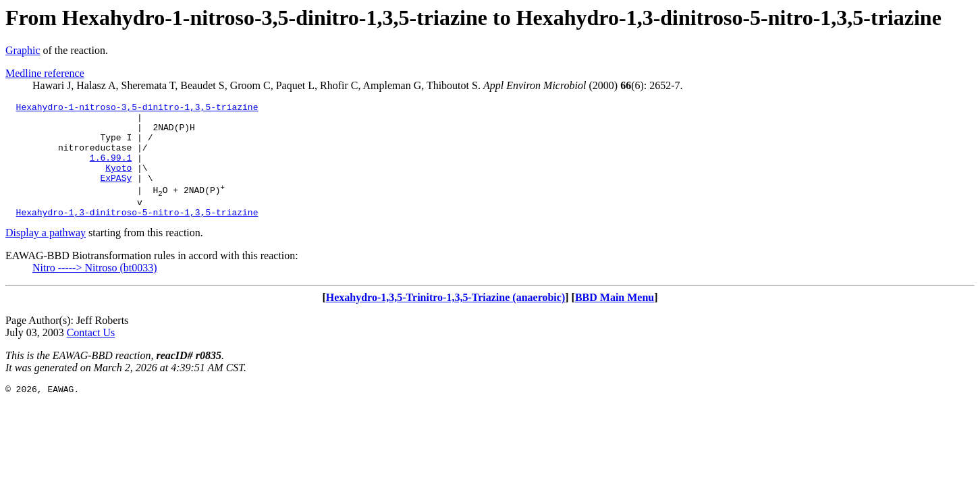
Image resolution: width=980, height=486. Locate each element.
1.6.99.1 (111, 169)
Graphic (23, 50)
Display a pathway (46, 255)
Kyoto (118, 182)
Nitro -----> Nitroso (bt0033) (95, 290)
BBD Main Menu (615, 320)
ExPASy (116, 194)
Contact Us (91, 355)
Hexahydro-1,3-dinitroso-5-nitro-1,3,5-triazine (137, 234)
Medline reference (45, 73)
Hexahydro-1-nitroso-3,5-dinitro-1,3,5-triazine (137, 109)
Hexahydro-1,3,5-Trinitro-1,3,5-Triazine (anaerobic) (445, 320)
